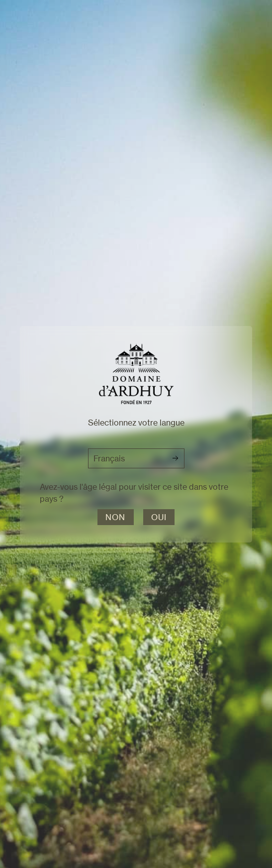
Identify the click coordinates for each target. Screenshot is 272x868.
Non (116, 517)
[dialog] (136, 434)
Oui (159, 517)
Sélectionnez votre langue (136, 423)
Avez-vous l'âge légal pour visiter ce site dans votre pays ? (134, 493)
